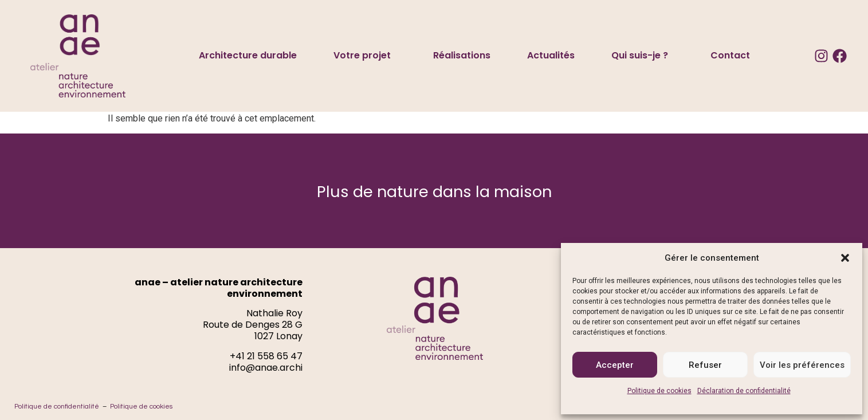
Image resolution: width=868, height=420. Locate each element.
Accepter (615, 365)
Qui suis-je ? (643, 55)
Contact (730, 55)
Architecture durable (248, 55)
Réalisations (462, 55)
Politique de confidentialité (57, 407)
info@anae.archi (266, 368)
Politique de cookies (659, 391)
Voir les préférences (802, 365)
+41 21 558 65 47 (266, 356)
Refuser (705, 365)
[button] (845, 258)
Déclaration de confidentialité (744, 391)
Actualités (551, 55)
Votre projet (365, 55)
